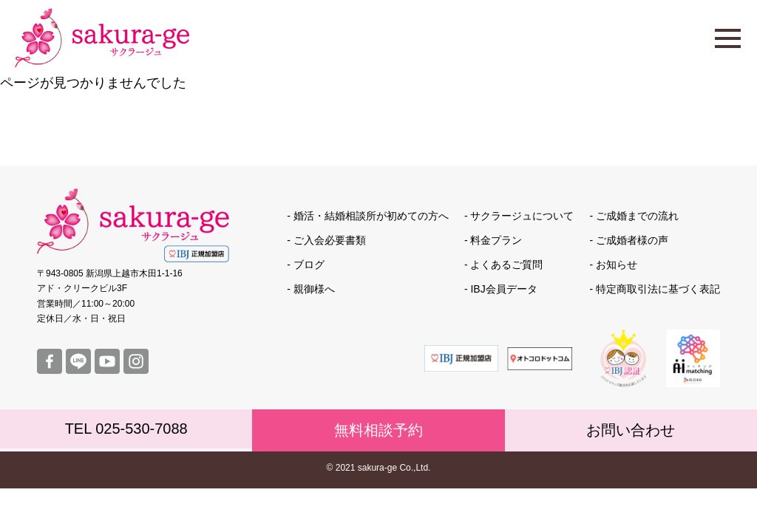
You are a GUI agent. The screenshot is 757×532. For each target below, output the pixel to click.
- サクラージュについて (519, 216)
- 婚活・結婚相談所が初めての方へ (368, 216)
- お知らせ (613, 265)
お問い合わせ (631, 430)
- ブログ (306, 265)
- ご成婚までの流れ (634, 216)
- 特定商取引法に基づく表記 (655, 289)
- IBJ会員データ (501, 289)
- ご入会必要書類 (326, 240)
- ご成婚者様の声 (629, 240)
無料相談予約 (378, 430)
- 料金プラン (493, 240)
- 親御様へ (311, 289)
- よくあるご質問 (504, 265)
